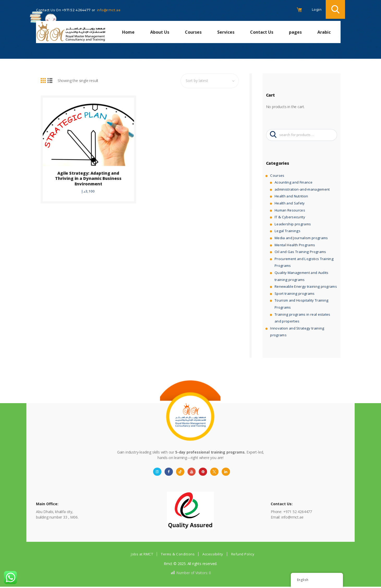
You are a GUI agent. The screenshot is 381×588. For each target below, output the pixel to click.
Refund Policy (246, 555)
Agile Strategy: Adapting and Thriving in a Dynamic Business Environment (88, 176)
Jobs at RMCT (140, 555)
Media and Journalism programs (301, 238)
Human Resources (290, 211)
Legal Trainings (287, 231)
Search (273, 135)
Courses (277, 176)
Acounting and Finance (293, 183)
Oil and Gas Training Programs (300, 252)
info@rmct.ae (109, 10)
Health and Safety (289, 204)
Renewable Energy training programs (305, 287)
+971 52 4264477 (77, 10)
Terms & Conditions (178, 555)
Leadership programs (292, 224)
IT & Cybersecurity (290, 218)
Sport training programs (294, 294)
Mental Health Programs (295, 245)
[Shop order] (208, 81)
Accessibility (215, 555)
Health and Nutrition (291, 197)
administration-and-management (302, 190)
